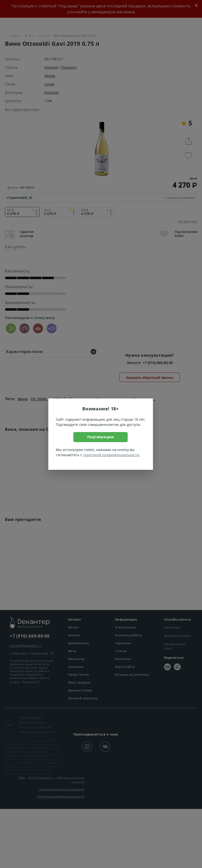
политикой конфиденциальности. (112, 455)
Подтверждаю (101, 437)
